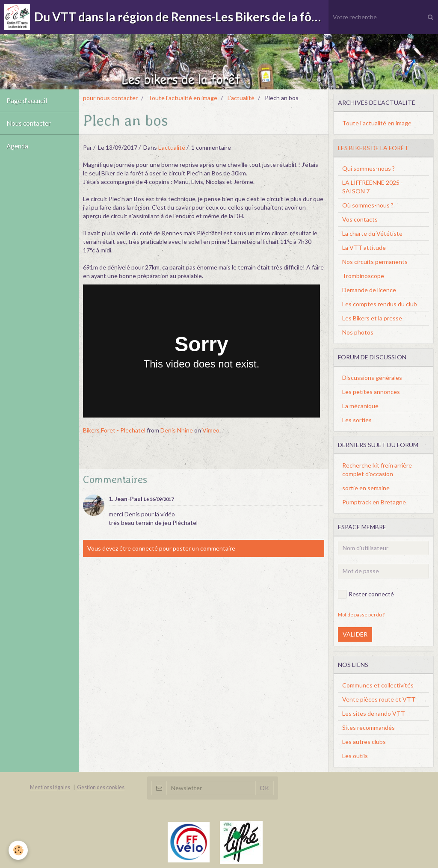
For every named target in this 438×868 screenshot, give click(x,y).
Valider (355, 634)
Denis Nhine (177, 430)
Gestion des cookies (101, 787)
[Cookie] (18, 850)
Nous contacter (29, 123)
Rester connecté (366, 594)
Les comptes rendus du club (380, 304)
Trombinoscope (363, 276)
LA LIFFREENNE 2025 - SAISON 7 (373, 187)
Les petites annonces (371, 392)
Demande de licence (369, 290)
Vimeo (211, 430)
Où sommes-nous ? (368, 205)
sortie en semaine (366, 488)
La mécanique (360, 406)
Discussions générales (372, 378)
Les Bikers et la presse (372, 318)
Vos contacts (360, 219)
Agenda (17, 146)
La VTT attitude (364, 247)
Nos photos (358, 332)
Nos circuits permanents (375, 262)
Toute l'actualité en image (183, 98)
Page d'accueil (27, 101)
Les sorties (357, 420)
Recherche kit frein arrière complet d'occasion (377, 470)
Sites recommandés (368, 727)
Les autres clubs (364, 742)
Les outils (355, 756)
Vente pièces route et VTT (379, 699)
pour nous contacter (110, 98)
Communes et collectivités (378, 685)
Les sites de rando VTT (374, 713)
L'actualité (241, 98)
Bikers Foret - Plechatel (114, 430)
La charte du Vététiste (372, 233)
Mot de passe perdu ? (361, 615)
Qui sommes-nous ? (368, 168)
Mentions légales (50, 787)
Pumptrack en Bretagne (374, 502)
